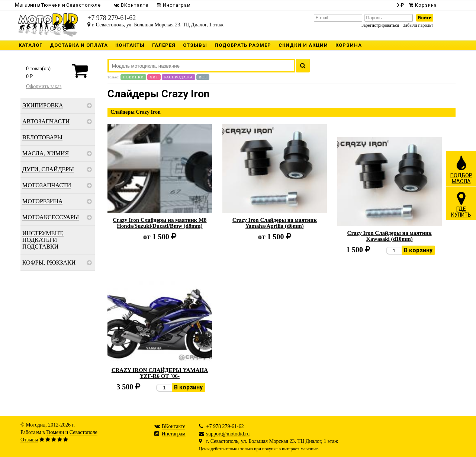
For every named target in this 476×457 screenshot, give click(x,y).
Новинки (133, 77)
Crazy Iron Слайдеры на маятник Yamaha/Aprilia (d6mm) (275, 223)
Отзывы (29, 440)
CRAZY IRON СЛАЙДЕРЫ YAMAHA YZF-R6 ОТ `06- (160, 373)
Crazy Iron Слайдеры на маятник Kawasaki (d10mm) (390, 236)
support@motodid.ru (228, 434)
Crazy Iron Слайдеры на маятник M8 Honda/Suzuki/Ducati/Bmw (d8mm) (160, 223)
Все (203, 77)
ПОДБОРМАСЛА (461, 169)
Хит (154, 77)
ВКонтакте (174, 426)
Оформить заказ (44, 86)
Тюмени (55, 432)
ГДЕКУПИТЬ (461, 204)
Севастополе (83, 432)
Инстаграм (174, 434)
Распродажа (178, 77)
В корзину (418, 250)
